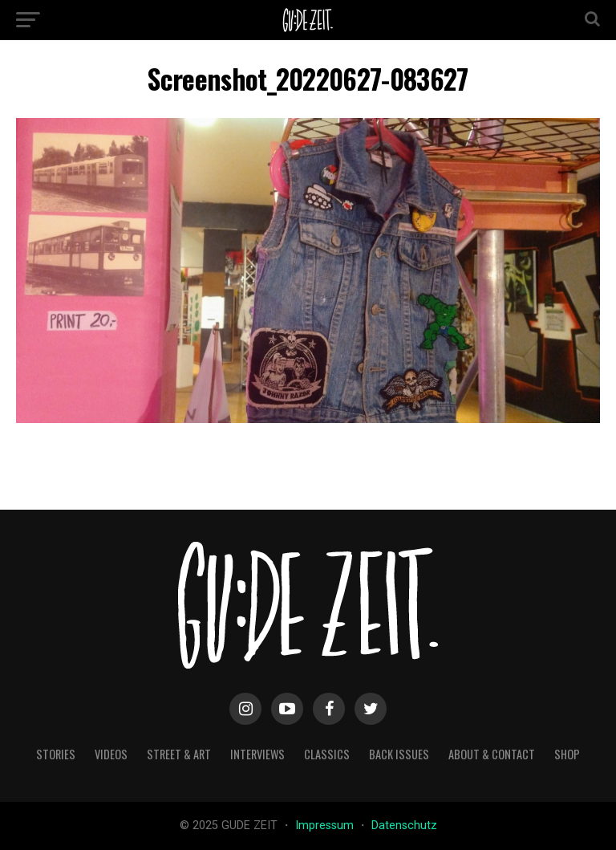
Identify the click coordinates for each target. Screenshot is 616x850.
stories (56, 754)
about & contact (492, 754)
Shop (567, 754)
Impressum (326, 826)
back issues (399, 754)
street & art (179, 754)
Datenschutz (404, 826)
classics (327, 754)
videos (111, 754)
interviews (257, 754)
